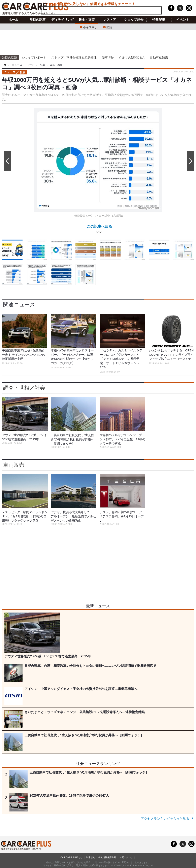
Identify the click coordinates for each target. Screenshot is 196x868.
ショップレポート (34, 57)
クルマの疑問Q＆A (132, 57)
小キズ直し (90, 27)
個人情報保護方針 (107, 857)
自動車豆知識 (159, 57)
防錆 (109, 27)
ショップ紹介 (134, 20)
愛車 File (108, 57)
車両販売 (14, 465)
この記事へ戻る (99, 230)
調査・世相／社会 (24, 388)
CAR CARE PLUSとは (72, 857)
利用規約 (91, 857)
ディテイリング (63, 20)
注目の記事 (38, 20)
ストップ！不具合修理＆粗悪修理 (74, 57)
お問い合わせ (126, 857)
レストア (110, 20)
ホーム (13, 20)
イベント (183, 20)
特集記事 (159, 20)
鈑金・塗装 (87, 20)
